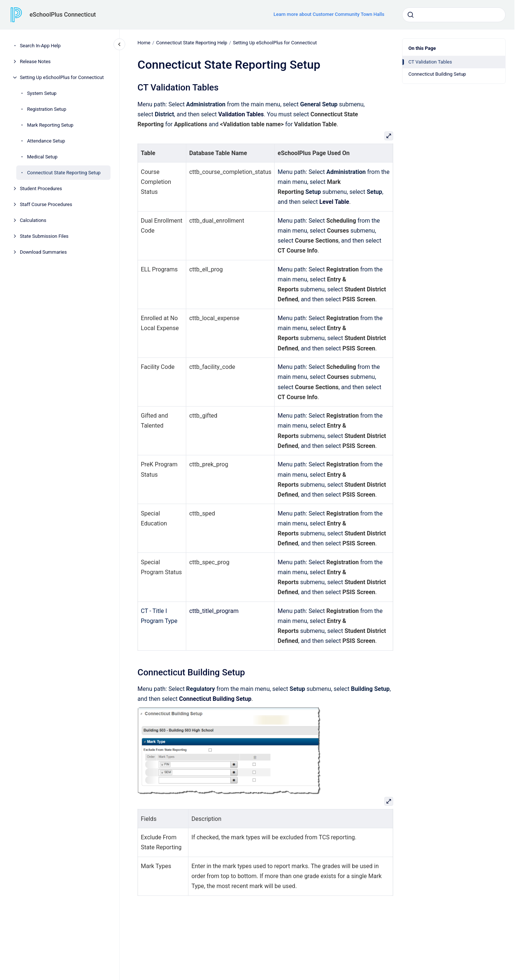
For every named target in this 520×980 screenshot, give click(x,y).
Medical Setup (42, 157)
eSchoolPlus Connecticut (63, 15)
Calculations (33, 220)
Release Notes (35, 61)
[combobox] (454, 15)
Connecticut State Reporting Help (191, 43)
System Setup (42, 93)
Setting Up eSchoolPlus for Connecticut (62, 77)
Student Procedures (41, 189)
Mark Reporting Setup (50, 125)
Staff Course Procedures (46, 204)
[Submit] (411, 15)
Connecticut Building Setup (437, 74)
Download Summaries (43, 252)
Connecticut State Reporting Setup (64, 173)
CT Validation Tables (430, 62)
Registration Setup (47, 109)
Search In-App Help (40, 46)
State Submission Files (44, 236)
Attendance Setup (46, 141)
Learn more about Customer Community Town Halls (329, 14)
